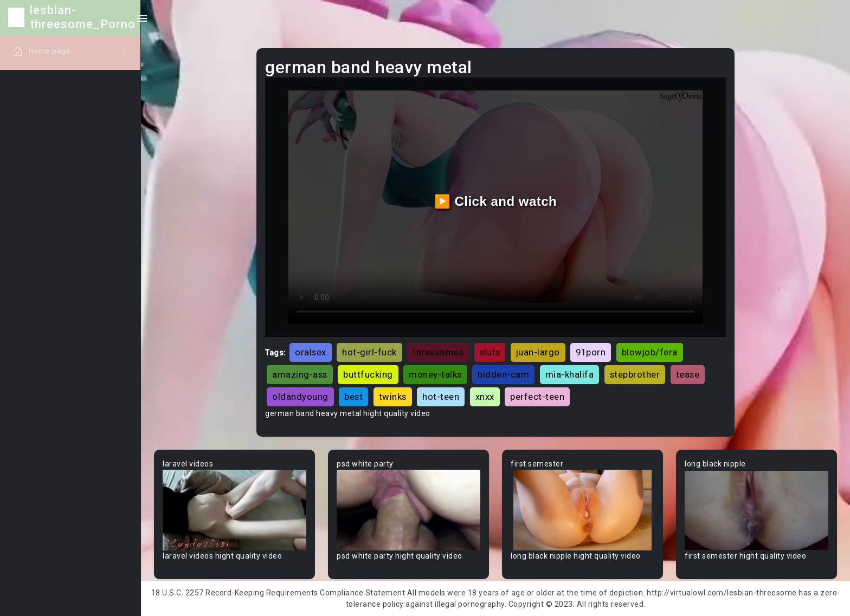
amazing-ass (300, 374)
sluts (490, 352)
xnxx (485, 397)
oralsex (311, 352)
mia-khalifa (570, 374)
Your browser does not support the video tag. (234, 510)
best (353, 397)
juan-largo (538, 352)
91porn (591, 352)
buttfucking (368, 374)
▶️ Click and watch (496, 201)
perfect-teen (537, 397)
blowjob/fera (650, 352)
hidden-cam (503, 374)
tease (688, 374)
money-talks (435, 374)
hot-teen (441, 397)
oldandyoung (300, 397)
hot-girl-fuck (369, 352)
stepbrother (635, 374)
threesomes (438, 352)
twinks (393, 397)
